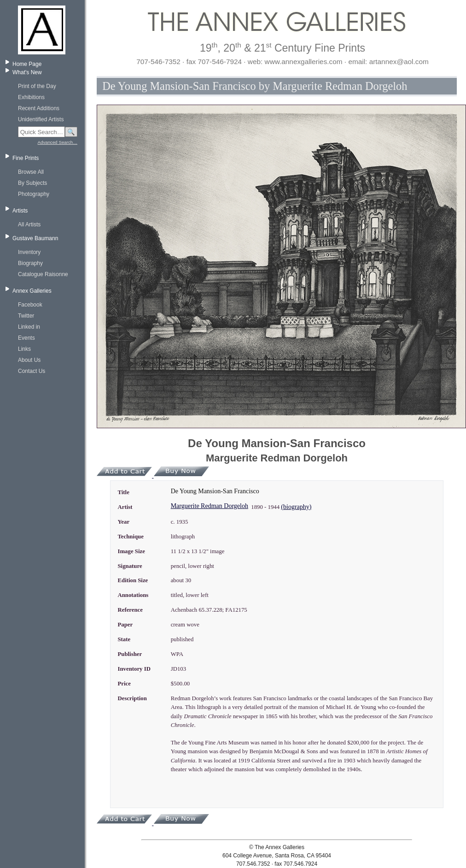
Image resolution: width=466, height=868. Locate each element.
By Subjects (32, 183)
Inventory (29, 252)
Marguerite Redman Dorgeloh (210, 506)
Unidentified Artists (41, 119)
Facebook (30, 305)
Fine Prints (26, 158)
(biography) (296, 507)
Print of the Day (37, 86)
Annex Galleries (32, 291)
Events (26, 338)
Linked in (29, 327)
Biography (30, 263)
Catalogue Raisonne (43, 274)
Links (24, 349)
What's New (27, 72)
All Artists (29, 224)
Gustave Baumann (35, 238)
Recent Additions (39, 108)
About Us (29, 360)
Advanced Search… (58, 142)
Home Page (27, 64)
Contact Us (32, 371)
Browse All (31, 172)
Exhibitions (31, 97)
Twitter (26, 316)
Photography (34, 194)
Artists (20, 211)
